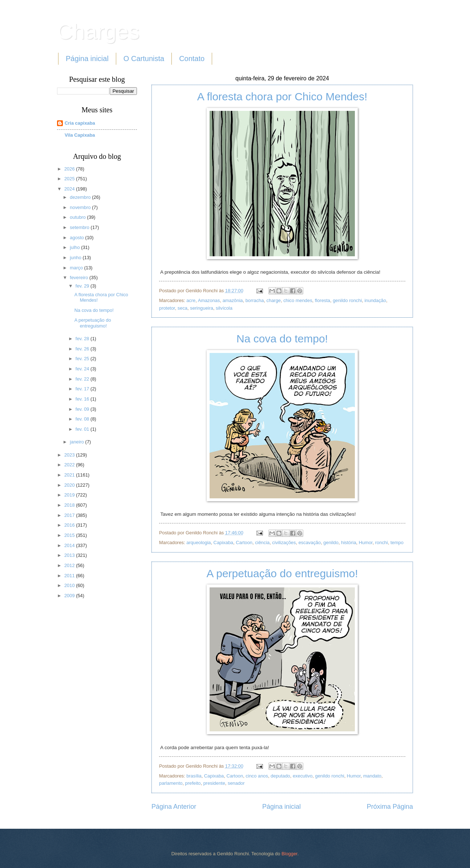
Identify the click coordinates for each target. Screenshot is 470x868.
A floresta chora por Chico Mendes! (282, 97)
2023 (70, 455)
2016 (70, 525)
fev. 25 (83, 359)
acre (191, 300)
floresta (323, 300)
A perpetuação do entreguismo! (282, 573)
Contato (192, 59)
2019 (70, 495)
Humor (366, 542)
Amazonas (209, 300)
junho (76, 258)
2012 (70, 565)
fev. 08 (83, 419)
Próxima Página (390, 807)
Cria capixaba (80, 123)
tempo (397, 542)
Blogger (289, 854)
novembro (81, 207)
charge (274, 300)
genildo (331, 542)
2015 (70, 535)
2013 (70, 555)
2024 (70, 189)
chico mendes (298, 300)
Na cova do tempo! (282, 339)
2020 (70, 485)
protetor (167, 308)
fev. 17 (83, 389)
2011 (70, 576)
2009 (70, 596)
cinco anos (257, 776)
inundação (375, 300)
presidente (214, 783)
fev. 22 (83, 379)
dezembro (81, 197)
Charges (98, 31)
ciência (262, 542)
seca (183, 308)
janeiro (77, 442)
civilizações (284, 542)
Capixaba (223, 542)
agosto (77, 238)
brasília (194, 776)
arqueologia (198, 542)
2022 (70, 465)
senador (236, 783)
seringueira (202, 308)
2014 (70, 545)
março (77, 268)
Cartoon (244, 542)
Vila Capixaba (80, 135)
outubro (78, 217)
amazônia (233, 300)
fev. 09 (83, 409)
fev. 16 (83, 399)
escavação (310, 542)
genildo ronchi (347, 300)
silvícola (224, 308)
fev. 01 (83, 429)
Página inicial (87, 59)
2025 (70, 179)
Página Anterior (174, 807)
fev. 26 (83, 349)
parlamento (171, 783)
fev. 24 (83, 369)
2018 (70, 505)
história (349, 542)
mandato (372, 776)
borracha (255, 300)
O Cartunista (144, 59)
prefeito (193, 783)
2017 (70, 515)
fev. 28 (83, 339)
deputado (280, 776)
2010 (70, 585)
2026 (70, 169)
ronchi (382, 542)
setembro (80, 227)
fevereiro (80, 278)
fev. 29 (83, 286)
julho (75, 247)
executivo (303, 776)
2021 (70, 475)
